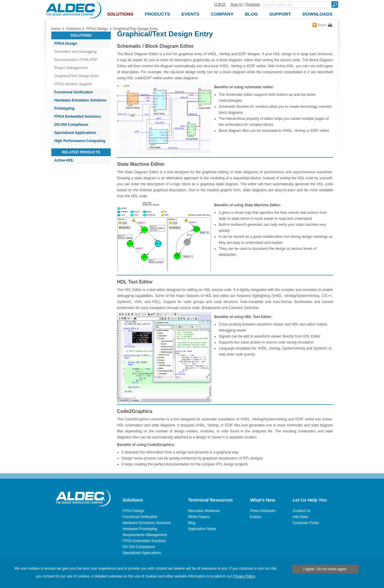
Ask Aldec (300, 517)
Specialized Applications (75, 133)
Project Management (71, 68)
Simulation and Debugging (75, 52)
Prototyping (64, 108)
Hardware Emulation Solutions (80, 100)
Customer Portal (306, 523)
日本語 (220, 4)
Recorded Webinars (204, 511)
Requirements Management (145, 535)
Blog (192, 523)
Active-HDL (64, 160)
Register (253, 4)
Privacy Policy (244, 576)
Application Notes (202, 529)
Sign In (236, 4)
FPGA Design (66, 44)
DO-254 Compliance (71, 125)
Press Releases (263, 511)
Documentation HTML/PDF (76, 60)
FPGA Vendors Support (73, 84)
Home (56, 29)
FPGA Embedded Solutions (78, 117)
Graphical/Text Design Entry (77, 76)
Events (256, 517)
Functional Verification (74, 92)
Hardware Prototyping (140, 529)
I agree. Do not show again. (325, 569)
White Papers (199, 517)
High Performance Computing (80, 141)
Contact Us (301, 511)
